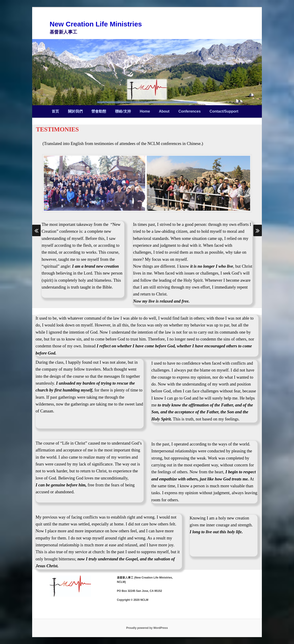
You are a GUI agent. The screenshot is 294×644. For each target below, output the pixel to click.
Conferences (190, 111)
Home (145, 111)
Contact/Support (224, 111)
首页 (55, 111)
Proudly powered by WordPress (147, 628)
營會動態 (99, 111)
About (164, 111)
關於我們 (75, 111)
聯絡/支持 (123, 111)
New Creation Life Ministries (96, 24)
